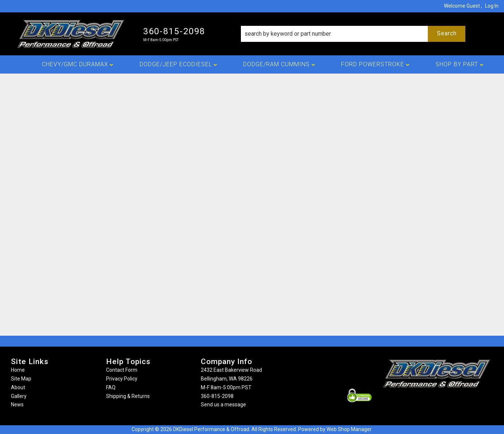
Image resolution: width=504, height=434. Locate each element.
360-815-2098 (217, 396)
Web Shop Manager (349, 429)
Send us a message (223, 405)
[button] (353, 34)
